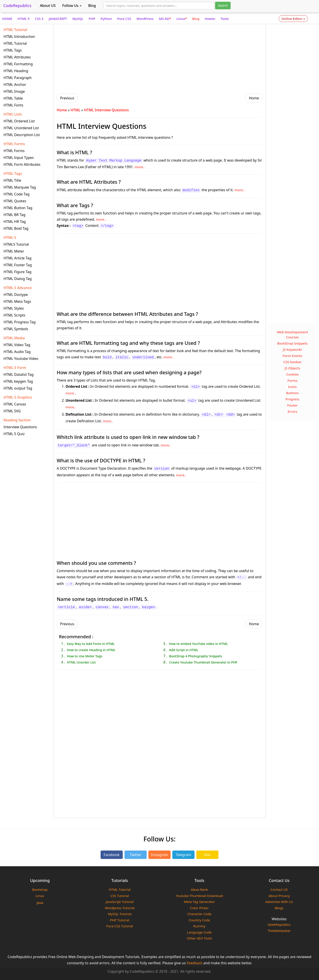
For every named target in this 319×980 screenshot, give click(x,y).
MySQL (78, 19)
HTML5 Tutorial (16, 244)
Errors (292, 411)
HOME (7, 19)
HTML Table (13, 98)
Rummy (199, 926)
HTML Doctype (16, 295)
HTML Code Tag (17, 194)
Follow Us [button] (72, 6)
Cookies (292, 374)
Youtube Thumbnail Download (199, 896)
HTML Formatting (18, 64)
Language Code (199, 932)
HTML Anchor (15, 85)
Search (223, 5)
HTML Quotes (15, 201)
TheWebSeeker (279, 931)
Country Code (199, 920)
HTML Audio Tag (17, 352)
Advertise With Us (279, 902)
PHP (92, 19)
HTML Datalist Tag (19, 374)
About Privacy (279, 896)
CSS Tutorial (120, 896)
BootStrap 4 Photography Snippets (195, 656)
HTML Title (12, 180)
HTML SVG (12, 411)
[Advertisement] (159, 58)
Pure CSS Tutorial (120, 926)
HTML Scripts (14, 315)
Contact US (279, 889)
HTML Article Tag (18, 258)
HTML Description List (22, 135)
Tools (225, 19)
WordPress (145, 19)
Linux (182, 19)
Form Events (293, 356)
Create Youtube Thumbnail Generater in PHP (203, 662)
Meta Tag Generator (199, 902)
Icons (293, 387)
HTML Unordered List (21, 128)
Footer (293, 405)
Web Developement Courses (293, 335)
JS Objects (293, 368)
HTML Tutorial (15, 43)
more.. (140, 167)
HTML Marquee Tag (20, 187)
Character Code (199, 914)
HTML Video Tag (17, 345)
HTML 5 (23, 19)
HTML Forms (14, 151)
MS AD (165, 19)
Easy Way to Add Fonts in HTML (91, 644)
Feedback (194, 963)
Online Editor (293, 19)
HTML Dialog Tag (18, 279)
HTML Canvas (15, 404)
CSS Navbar (292, 362)
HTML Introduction (19, 37)
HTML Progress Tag (20, 322)
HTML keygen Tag (18, 381)
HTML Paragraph (18, 78)
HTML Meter (14, 251)
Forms (293, 380)
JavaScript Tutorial (120, 902)
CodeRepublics (17, 6)
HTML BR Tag (15, 215)
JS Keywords (292, 349)
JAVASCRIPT (58, 19)
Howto (210, 19)
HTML (76, 110)
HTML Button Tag (18, 208)
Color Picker (199, 908)
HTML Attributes (17, 57)
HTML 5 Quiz (14, 434)
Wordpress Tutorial (120, 908)
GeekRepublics (279, 924)
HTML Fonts (13, 105)
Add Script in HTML (184, 650)
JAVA (40, 903)
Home (62, 110)
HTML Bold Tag (16, 228)
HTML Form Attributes (22, 164)
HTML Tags (13, 50)
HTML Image (14, 91)
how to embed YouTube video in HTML (198, 644)
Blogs (279, 908)
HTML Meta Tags (17, 301)
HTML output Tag (18, 388)
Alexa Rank (199, 889)
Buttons (293, 393)
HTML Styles (14, 308)
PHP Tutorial (120, 920)
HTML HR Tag (15, 222)
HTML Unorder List (81, 662)
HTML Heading (16, 71)
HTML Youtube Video (21, 359)
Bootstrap (40, 889)
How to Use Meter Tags (85, 656)
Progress (293, 399)
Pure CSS (124, 19)
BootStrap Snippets (292, 343)
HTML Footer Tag (18, 265)
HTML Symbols (16, 329)
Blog (92, 6)
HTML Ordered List (19, 121)
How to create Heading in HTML (91, 650)
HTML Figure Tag (18, 272)
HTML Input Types (19, 158)
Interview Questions (20, 427)
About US (48, 6)
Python (106, 19)
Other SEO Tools (199, 938)
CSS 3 (39, 19)
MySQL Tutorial (120, 914)
